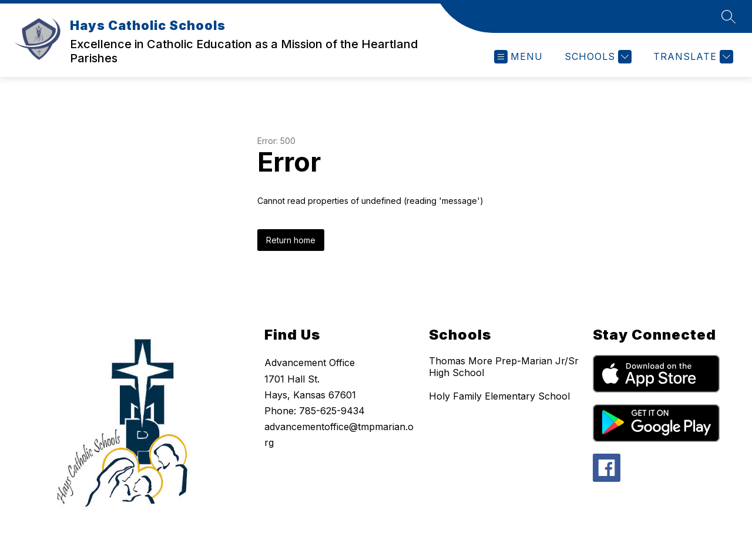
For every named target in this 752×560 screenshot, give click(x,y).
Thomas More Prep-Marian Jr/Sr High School (504, 367)
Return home (291, 240)
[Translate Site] (692, 57)
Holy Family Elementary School (499, 396)
